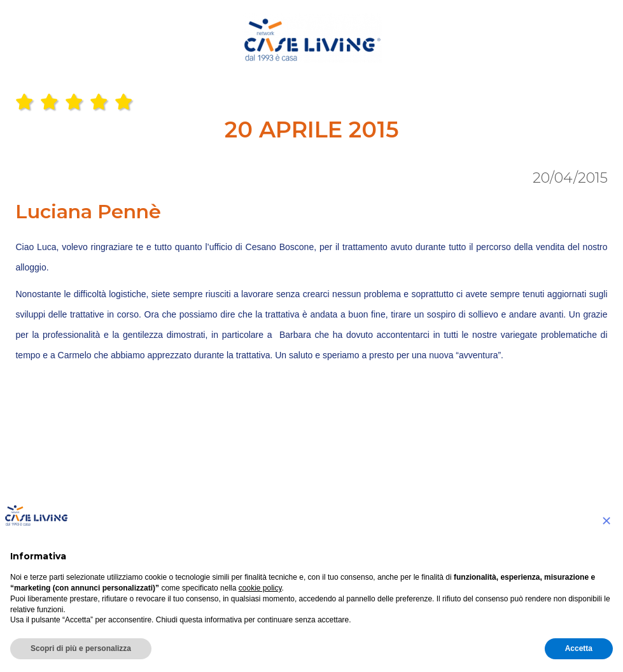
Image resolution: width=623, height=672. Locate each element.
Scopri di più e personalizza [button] (81, 648)
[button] (606, 521)
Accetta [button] (579, 648)
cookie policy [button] (260, 588)
